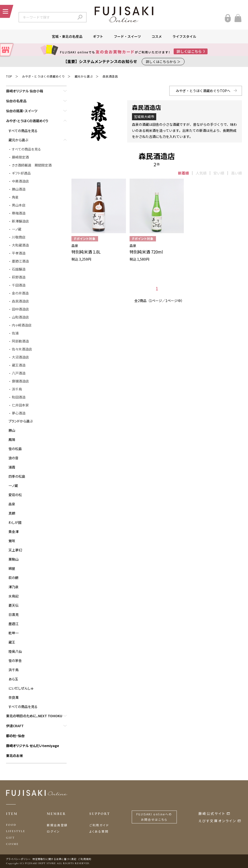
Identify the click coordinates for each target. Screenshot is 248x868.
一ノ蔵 (17, 229)
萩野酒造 (19, 277)
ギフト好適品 (21, 173)
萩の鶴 (13, 578)
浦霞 (12, 467)
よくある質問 (99, 831)
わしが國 (15, 522)
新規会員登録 (57, 825)
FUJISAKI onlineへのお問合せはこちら (154, 817)
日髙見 (14, 614)
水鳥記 (14, 596)
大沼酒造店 (20, 357)
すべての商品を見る (23, 131)
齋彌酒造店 (20, 381)
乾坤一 (14, 633)
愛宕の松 (15, 495)
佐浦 (15, 333)
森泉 (12, 504)
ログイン (53, 831)
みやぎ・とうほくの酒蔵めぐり (43, 76)
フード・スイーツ (127, 36)
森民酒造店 (110, 76)
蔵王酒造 (19, 365)
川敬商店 (19, 237)
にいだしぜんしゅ (21, 688)
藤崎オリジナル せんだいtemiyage (33, 746)
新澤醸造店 (20, 221)
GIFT (10, 838)
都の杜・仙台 (15, 736)
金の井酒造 (20, 293)
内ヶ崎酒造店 (22, 325)
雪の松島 (15, 449)
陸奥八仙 (15, 651)
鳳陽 (12, 439)
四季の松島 (17, 476)
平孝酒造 (19, 253)
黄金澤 (14, 532)
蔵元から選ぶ (84, 76)
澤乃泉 (14, 587)
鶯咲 (12, 541)
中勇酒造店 (20, 181)
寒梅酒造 (19, 213)
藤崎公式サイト (212, 813)
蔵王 (12, 642)
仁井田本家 (20, 405)
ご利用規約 (85, 859)
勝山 (12, 430)
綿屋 (12, 568)
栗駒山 (14, 559)
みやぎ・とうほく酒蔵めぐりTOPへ (203, 91)
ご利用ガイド (99, 825)
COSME (12, 844)
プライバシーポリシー (18, 859)
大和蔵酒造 (20, 245)
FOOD (11, 825)
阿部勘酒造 (20, 341)
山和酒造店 (20, 317)
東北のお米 (15, 756)
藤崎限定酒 (20, 157)
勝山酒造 (19, 189)
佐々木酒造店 (22, 349)
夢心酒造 (19, 413)
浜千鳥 (17, 389)
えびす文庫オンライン (217, 821)
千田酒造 (19, 285)
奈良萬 (14, 697)
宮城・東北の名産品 (67, 36)
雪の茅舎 (15, 661)
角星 (15, 197)
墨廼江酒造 (20, 261)
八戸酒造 (19, 373)
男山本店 (19, 205)
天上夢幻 (15, 550)
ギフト (98, 36)
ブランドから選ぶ (21, 421)
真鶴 (12, 513)
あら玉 (13, 679)
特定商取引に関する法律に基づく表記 (54, 859)
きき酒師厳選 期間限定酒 (32, 165)
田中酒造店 (20, 309)
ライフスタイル (184, 36)
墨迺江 (14, 624)
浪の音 (13, 458)
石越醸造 (19, 269)
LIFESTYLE (16, 831)
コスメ (157, 36)
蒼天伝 (14, 605)
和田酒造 (19, 397)
